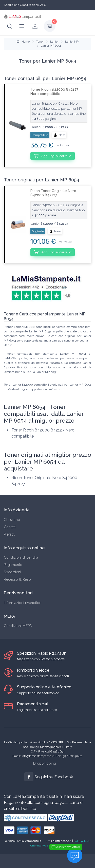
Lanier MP (72, 42)
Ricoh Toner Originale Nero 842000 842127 (53, 193)
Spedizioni (12, 572)
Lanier (54, 42)
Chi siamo (12, 520)
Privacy (10, 534)
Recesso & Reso (17, 579)
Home (23, 42)
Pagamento (13, 565)
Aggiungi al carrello (53, 156)
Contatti (10, 527)
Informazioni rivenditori (23, 603)
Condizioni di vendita (21, 557)
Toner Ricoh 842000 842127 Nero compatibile (54, 92)
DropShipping (45, 763)
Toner (40, 42)
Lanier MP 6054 (51, 46)
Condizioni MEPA (18, 626)
